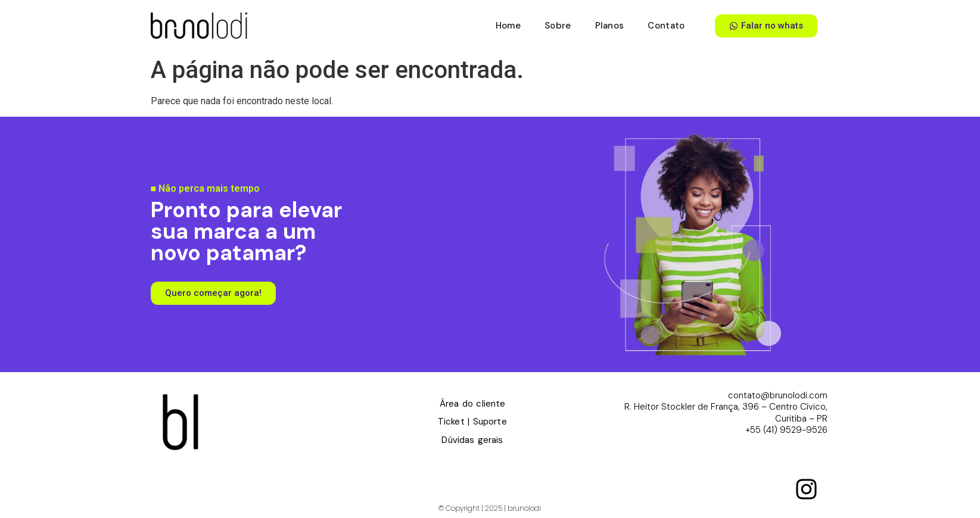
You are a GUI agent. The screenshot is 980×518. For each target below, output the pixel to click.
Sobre (558, 26)
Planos (610, 26)
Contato (666, 26)
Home (508, 26)
